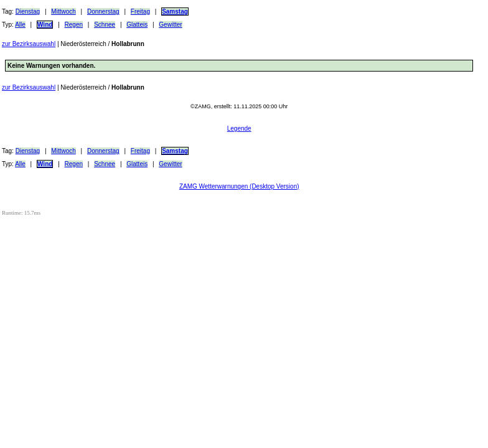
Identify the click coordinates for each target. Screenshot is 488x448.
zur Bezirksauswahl (29, 44)
